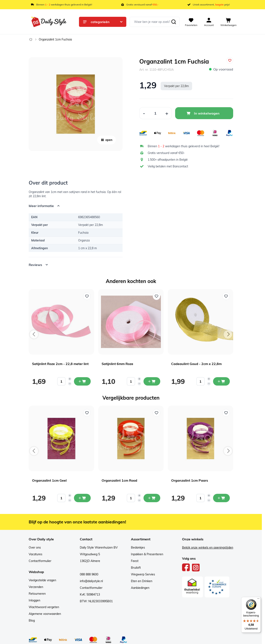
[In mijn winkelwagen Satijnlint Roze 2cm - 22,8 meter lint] (82, 381)
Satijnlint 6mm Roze (117, 364)
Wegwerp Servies (143, 574)
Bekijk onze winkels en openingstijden (208, 548)
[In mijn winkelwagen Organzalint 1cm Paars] (221, 498)
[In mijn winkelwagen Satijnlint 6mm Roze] (152, 381)
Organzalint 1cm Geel (49, 480)
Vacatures (36, 554)
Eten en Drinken (142, 581)
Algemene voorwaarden (45, 614)
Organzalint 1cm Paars (190, 480)
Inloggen (34, 600)
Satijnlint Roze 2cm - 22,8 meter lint (60, 364)
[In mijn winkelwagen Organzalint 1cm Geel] (82, 498)
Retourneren (37, 594)
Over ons (35, 548)
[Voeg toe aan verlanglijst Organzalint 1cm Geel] (87, 413)
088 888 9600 (89, 574)
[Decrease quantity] (70, 384)
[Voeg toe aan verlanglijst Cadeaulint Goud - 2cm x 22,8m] (226, 296)
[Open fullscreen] (76, 104)
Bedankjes (138, 548)
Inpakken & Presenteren (147, 554)
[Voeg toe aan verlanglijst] (230, 60)
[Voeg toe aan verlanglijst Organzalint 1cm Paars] (226, 413)
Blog (32, 621)
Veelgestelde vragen (42, 580)
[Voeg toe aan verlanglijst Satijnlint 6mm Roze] (156, 296)
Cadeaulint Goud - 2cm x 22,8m (196, 364)
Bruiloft (136, 568)
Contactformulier (40, 561)
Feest (135, 561)
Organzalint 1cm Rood (119, 480)
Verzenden (36, 587)
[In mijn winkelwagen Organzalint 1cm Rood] (152, 498)
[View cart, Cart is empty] (228, 22)
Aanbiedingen (140, 588)
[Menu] (258, 600)
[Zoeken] (174, 22)
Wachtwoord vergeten (44, 607)
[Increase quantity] (70, 379)
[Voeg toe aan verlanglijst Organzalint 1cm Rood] (156, 413)
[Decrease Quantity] (144, 113)
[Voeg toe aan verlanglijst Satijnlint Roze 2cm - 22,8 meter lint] (87, 296)
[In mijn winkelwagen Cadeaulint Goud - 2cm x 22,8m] (221, 381)
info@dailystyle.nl (91, 581)
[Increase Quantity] (167, 113)
